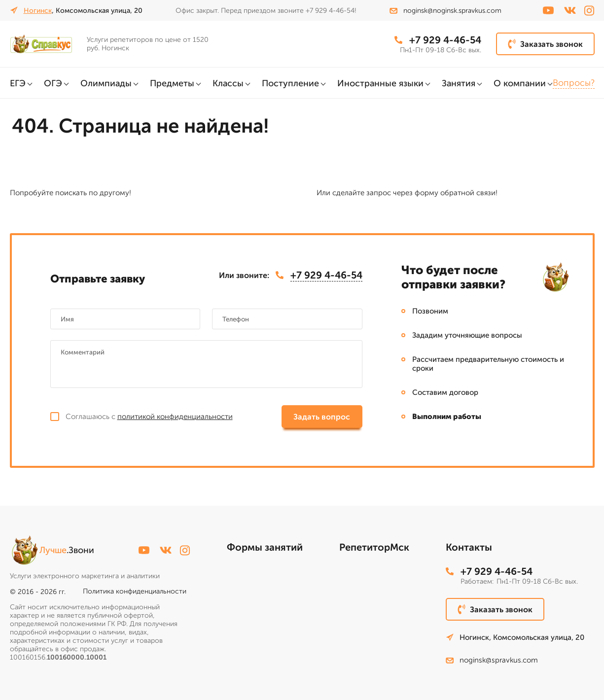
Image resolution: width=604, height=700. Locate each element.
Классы (228, 83)
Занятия (459, 83)
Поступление (290, 83)
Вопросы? (574, 83)
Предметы (172, 83)
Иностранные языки (380, 83)
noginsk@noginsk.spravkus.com (445, 11)
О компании (520, 83)
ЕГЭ (18, 83)
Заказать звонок (545, 44)
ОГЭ (53, 83)
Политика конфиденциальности (135, 591)
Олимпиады (106, 83)
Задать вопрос (322, 417)
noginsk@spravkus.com (492, 660)
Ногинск (38, 11)
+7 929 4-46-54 (438, 40)
